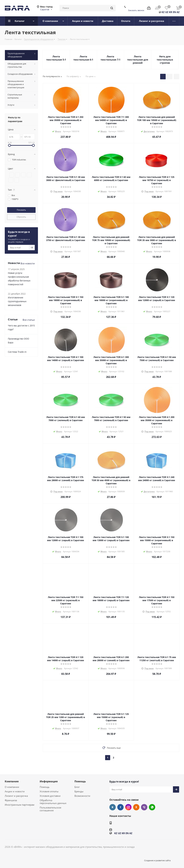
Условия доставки (50, 796)
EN (174, 12)
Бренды (79, 791)
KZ (163, 12)
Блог (77, 787)
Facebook (120, 807)
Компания (12, 781)
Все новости (28, 263)
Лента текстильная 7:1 (110, 58)
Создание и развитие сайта (157, 860)
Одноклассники (136, 807)
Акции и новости (15, 791)
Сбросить (21, 217)
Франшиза (11, 800)
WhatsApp (152, 807)
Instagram (128, 807)
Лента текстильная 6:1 (83, 58)
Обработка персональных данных (53, 802)
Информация (49, 781)
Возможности (82, 796)
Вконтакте (113, 807)
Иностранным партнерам (20, 805)
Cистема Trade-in (17, 352)
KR (171, 12)
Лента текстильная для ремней (138, 60)
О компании (12, 787)
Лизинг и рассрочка (16, 796)
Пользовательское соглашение (50, 809)
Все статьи (29, 320)
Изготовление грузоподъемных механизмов (17, 301)
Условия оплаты (49, 791)
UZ (167, 12)
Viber (144, 807)
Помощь (45, 787)
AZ (178, 12)
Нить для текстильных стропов (165, 60)
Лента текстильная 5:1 (56, 58)
